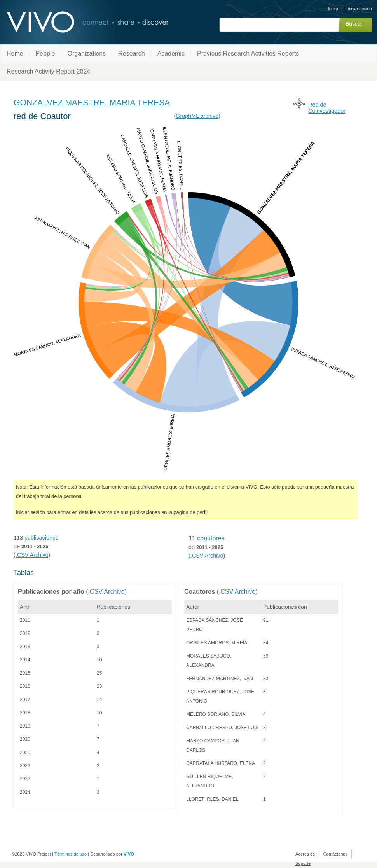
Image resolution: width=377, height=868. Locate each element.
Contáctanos (335, 854)
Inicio (333, 9)
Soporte (303, 863)
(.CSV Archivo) (32, 555)
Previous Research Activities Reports (248, 53)
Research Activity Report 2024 (48, 71)
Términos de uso (71, 854)
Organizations (87, 53)
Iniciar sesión (359, 9)
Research (131, 53)
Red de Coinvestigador (327, 108)
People (45, 53)
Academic (171, 53)
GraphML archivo (197, 116)
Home (15, 53)
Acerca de (305, 854)
